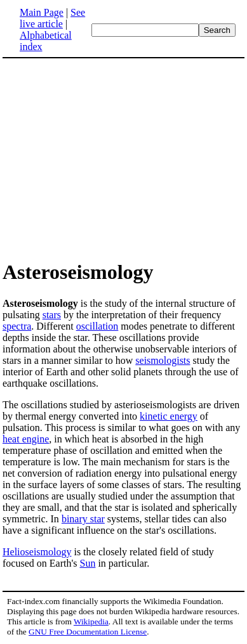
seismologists (163, 360)
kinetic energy (169, 416)
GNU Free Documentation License (88, 632)
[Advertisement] (109, 158)
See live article (52, 18)
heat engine (26, 439)
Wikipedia (91, 621)
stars (52, 315)
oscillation (97, 326)
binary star (83, 519)
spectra (17, 326)
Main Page (42, 12)
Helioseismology (37, 552)
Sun (88, 563)
